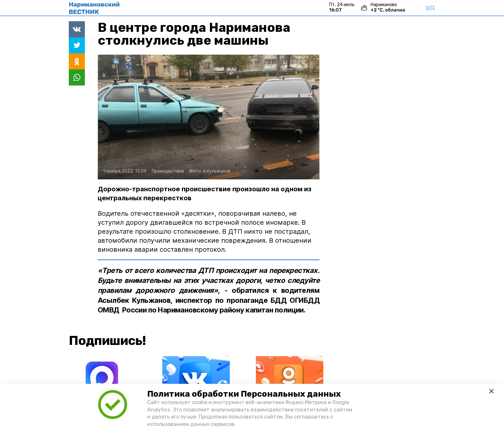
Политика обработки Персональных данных (244, 394)
